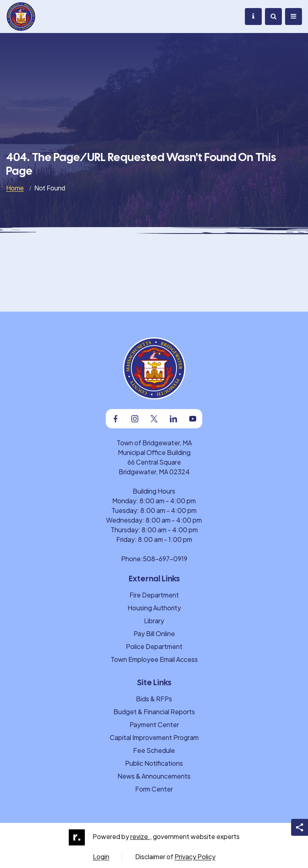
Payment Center (154, 724)
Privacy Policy (195, 857)
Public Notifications (154, 763)
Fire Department (154, 595)
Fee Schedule (154, 750)
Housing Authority (154, 608)
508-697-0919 (165, 559)
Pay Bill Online (154, 633)
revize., (141, 836)
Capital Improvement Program (154, 737)
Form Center (154, 789)
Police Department (154, 646)
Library (154, 621)
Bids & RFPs (154, 699)
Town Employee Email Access (154, 659)
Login (101, 857)
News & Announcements (154, 776)
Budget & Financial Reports (154, 712)
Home (15, 188)
